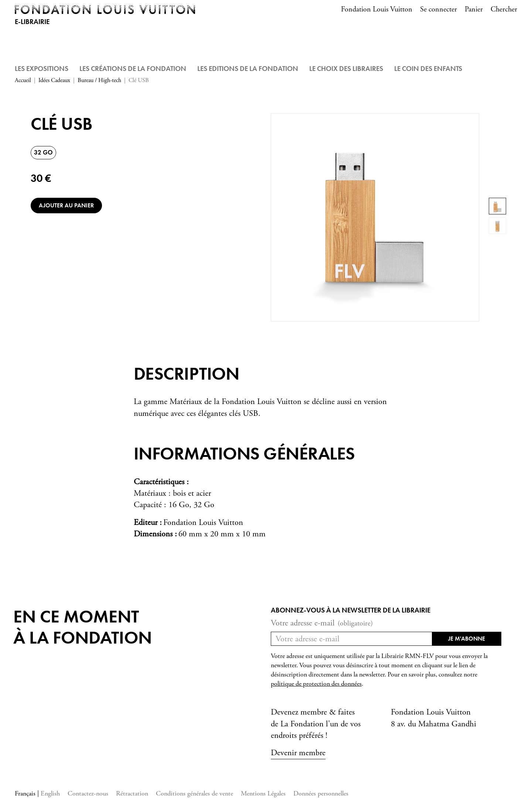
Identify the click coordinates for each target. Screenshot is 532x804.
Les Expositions (42, 69)
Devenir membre (298, 753)
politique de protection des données (316, 684)
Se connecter (439, 9)
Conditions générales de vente (195, 793)
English (50, 793)
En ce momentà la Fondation (83, 627)
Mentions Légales (263, 793)
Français (26, 793)
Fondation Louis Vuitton (377, 9)
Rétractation (132, 793)
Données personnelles (321, 793)
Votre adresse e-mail (322, 623)
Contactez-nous (88, 793)
